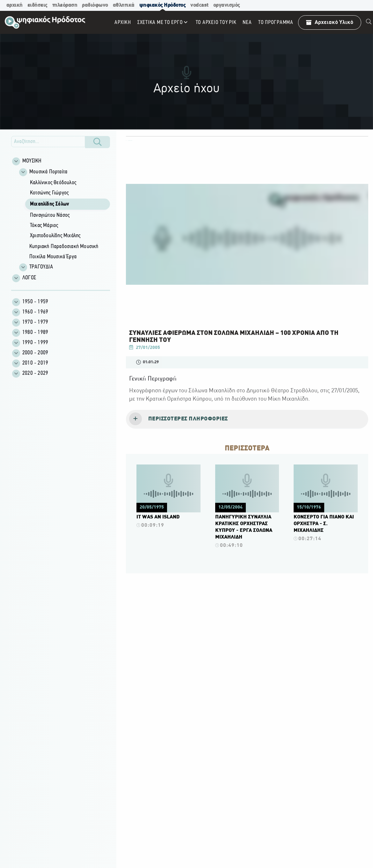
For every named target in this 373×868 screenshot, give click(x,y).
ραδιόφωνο (95, 5)
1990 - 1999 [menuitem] (35, 343)
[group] (64, 219)
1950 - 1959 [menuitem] (35, 302)
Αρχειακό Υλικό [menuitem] (330, 23)
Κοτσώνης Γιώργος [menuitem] (49, 193)
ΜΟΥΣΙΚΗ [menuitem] (32, 161)
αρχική (15, 5)
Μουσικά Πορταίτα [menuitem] (48, 172)
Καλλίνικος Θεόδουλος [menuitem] (53, 183)
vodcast (199, 5)
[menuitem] (369, 22)
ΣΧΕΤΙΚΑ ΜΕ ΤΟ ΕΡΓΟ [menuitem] (160, 23)
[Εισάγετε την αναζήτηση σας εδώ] (48, 142)
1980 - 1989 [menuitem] (35, 332)
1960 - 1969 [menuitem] (35, 312)
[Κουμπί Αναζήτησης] (98, 142)
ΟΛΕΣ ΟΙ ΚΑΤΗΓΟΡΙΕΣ (129, 141)
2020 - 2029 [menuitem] (35, 373)
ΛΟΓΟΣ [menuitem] (29, 278)
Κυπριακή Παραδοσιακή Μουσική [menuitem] (64, 247)
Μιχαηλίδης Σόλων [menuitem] (49, 204)
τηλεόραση (65, 5)
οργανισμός (227, 5)
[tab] (247, 419)
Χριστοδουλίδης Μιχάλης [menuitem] (55, 236)
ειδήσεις (37, 5)
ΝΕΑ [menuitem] (247, 23)
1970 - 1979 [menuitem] (35, 322)
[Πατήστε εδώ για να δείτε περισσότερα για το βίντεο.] (168, 498)
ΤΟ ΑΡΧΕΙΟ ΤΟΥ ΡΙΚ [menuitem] (216, 23)
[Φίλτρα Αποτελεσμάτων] (61, 220)
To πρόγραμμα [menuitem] (276, 23)
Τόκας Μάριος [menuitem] (44, 226)
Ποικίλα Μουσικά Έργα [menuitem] (53, 257)
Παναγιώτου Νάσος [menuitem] (50, 215)
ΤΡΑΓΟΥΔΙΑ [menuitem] (41, 267)
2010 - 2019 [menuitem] (35, 363)
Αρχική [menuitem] (123, 23)
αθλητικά (124, 5)
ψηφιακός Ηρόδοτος (163, 5)
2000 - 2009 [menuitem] (35, 353)
